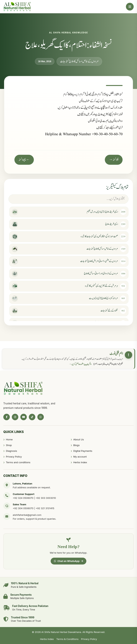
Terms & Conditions (67, 639)
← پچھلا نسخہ (24, 160)
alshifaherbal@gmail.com (27, 515)
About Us (78, 439)
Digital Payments (83, 451)
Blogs (76, 445)
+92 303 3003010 (46, 498)
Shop (9, 445)
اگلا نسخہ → (114, 160)
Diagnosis (11, 451)
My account (80, 457)
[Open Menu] (130, 7)
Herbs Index (80, 462)
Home (9, 439)
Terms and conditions (18, 462)
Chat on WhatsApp (68, 561)
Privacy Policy (14, 457)
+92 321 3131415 (45, 508)
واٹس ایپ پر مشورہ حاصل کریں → (80, 364)
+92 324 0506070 (23, 498)
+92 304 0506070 (23, 508)
